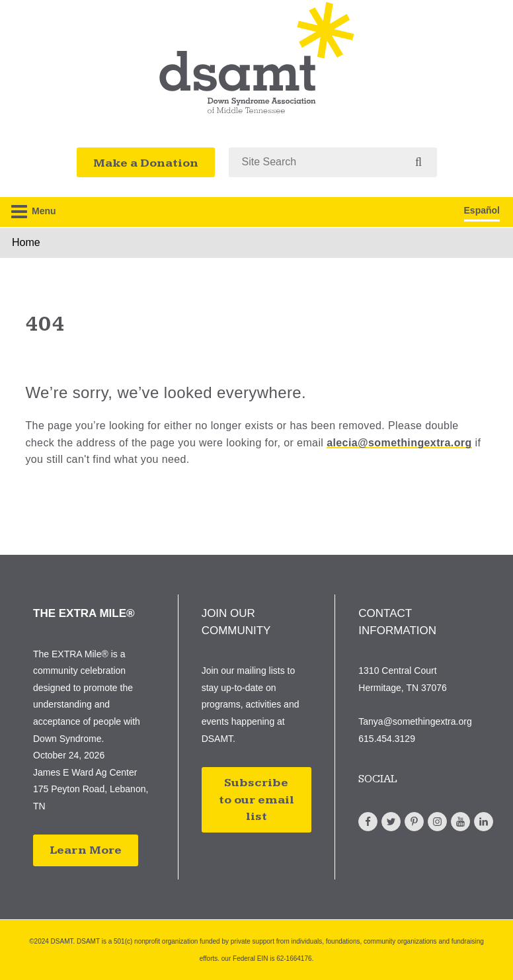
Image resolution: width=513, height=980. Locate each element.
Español (482, 210)
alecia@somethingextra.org (399, 443)
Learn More (86, 850)
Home (26, 242)
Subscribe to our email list (256, 799)
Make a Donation (146, 163)
